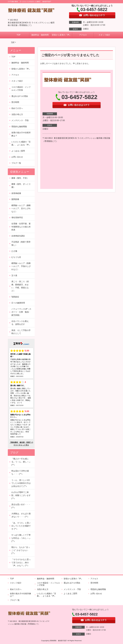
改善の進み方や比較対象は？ (21, 134)
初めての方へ (17, 108)
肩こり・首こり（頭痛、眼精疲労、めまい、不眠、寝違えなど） (20, 286)
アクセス (83, 35)
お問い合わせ (17, 157)
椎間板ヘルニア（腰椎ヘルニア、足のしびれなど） (21, 208)
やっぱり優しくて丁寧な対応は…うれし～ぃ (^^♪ (21, 538)
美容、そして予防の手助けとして (21, 332)
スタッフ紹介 (104, 35)
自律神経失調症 (18, 236)
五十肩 (14, 275)
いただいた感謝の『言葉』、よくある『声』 (21, 143)
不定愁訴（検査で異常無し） (21, 243)
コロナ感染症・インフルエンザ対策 (21, 89)
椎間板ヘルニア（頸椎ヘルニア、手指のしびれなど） (21, 266)
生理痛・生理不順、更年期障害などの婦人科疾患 (21, 227)
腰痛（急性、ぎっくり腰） (21, 186)
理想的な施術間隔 (19, 127)
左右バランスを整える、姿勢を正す (20, 323)
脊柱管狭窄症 (17, 218)
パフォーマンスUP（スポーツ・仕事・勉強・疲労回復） (21, 312)
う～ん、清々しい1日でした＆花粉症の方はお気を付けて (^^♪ (21, 483)
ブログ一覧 (16, 163)
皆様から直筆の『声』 (61, 35)
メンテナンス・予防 (20, 120)
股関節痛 (15, 199)
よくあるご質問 (18, 151)
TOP (19, 35)
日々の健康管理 (18, 303)
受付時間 (15, 102)
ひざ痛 (14, 251)
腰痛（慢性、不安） (20, 178)
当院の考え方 (17, 114)
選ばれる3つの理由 (20, 96)
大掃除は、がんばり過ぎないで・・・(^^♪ (21, 515)
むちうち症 (16, 257)
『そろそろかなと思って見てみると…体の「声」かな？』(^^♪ (21, 563)
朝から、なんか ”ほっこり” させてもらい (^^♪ (21, 550)
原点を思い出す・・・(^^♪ (21, 506)
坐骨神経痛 (16, 193)
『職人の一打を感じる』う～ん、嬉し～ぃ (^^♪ (21, 462)
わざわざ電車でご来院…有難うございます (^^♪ (21, 495)
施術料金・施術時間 (40, 35)
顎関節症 (15, 297)
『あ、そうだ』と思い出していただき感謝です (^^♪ (21, 526)
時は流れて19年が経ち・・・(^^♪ (20, 472)
